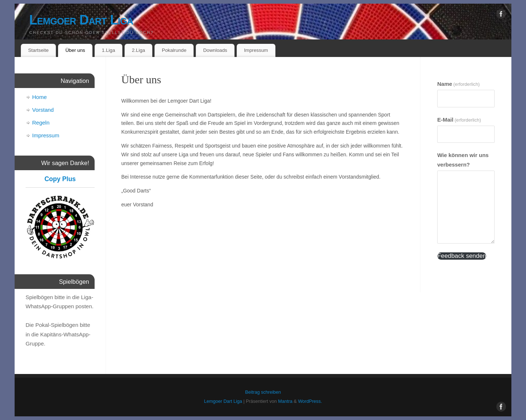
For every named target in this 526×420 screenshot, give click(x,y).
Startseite (38, 50)
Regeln (41, 123)
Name (458, 84)
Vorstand (43, 110)
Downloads (215, 50)
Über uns (75, 50)
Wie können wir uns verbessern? (463, 160)
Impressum (256, 50)
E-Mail (459, 120)
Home (39, 97)
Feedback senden (462, 256)
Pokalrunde (174, 50)
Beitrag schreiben (263, 392)
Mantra (285, 401)
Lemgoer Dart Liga (81, 20)
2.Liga (138, 50)
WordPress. (310, 401)
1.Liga (108, 50)
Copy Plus (60, 179)
